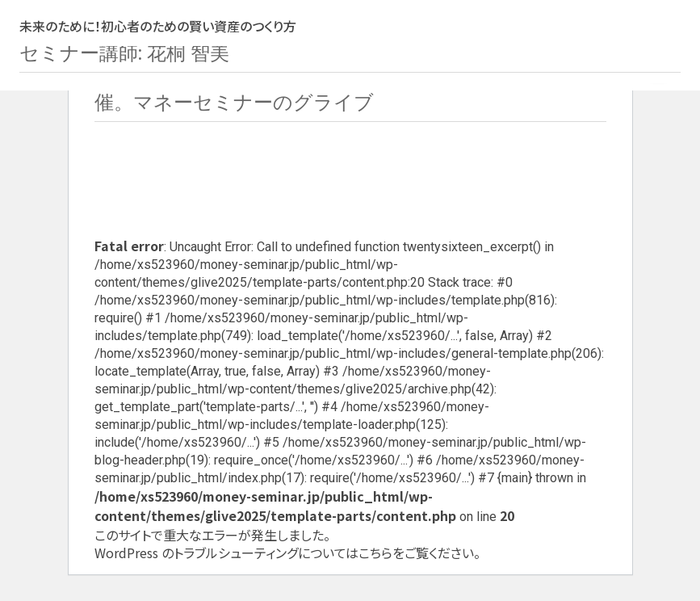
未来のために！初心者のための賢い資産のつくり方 (158, 26)
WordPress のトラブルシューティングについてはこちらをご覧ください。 (287, 553)
